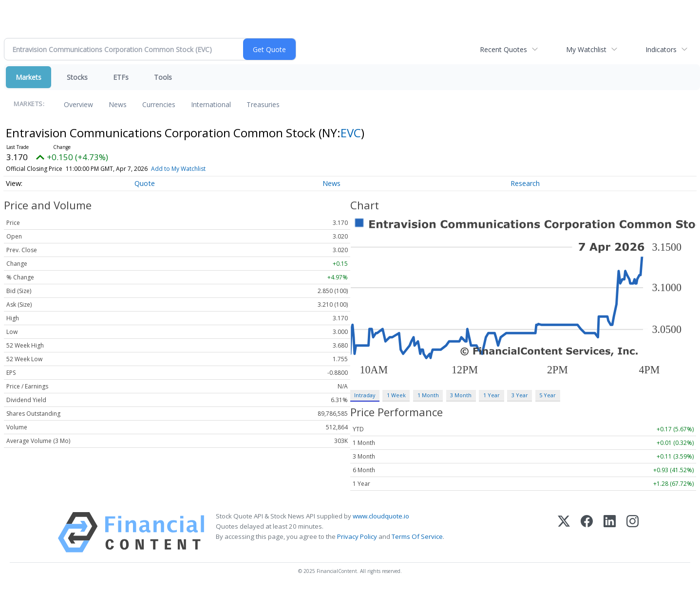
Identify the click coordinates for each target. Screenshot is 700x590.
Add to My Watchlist (178, 169)
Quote (145, 183)
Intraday (365, 395)
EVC (351, 133)
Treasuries (263, 104)
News (118, 104)
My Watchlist (586, 49)
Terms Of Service (417, 536)
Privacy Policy (357, 536)
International (211, 104)
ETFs (121, 77)
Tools (163, 77)
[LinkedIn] (610, 532)
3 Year (520, 395)
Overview (78, 104)
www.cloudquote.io (381, 516)
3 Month (461, 395)
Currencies (159, 104)
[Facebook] (587, 532)
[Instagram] (633, 532)
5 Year (548, 395)
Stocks (77, 77)
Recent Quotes (503, 49)
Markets (28, 77)
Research (525, 183)
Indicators (661, 49)
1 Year (492, 395)
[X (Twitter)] (564, 532)
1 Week (396, 395)
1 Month (428, 395)
